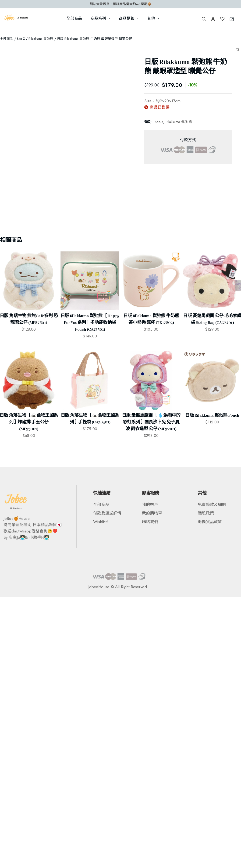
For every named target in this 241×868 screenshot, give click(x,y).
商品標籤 (129, 18)
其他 (153, 18)
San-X (21, 39)
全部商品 (74, 18)
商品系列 (100, 18)
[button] (238, 49)
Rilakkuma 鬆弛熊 (41, 39)
